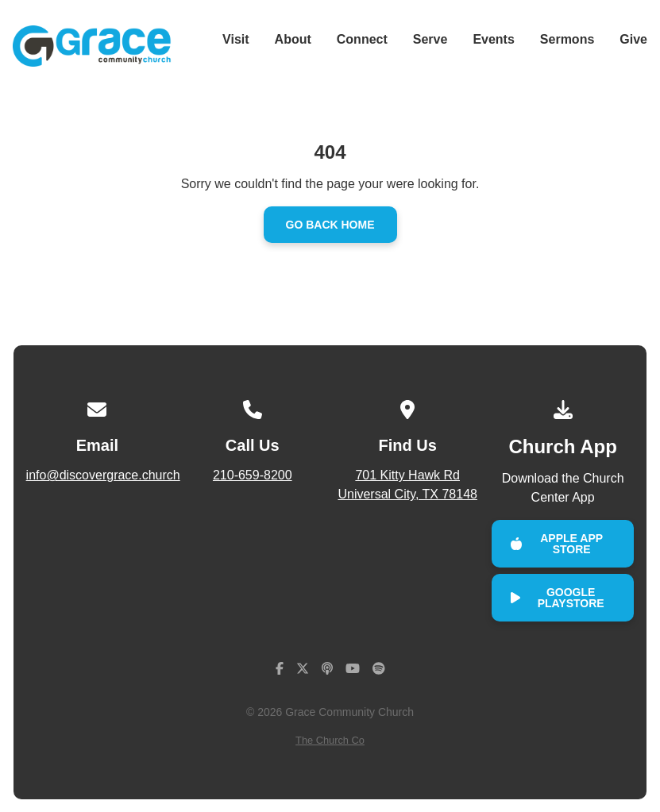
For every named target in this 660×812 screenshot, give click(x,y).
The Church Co (330, 740)
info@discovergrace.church (103, 475)
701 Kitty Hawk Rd (407, 486)
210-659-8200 (253, 475)
